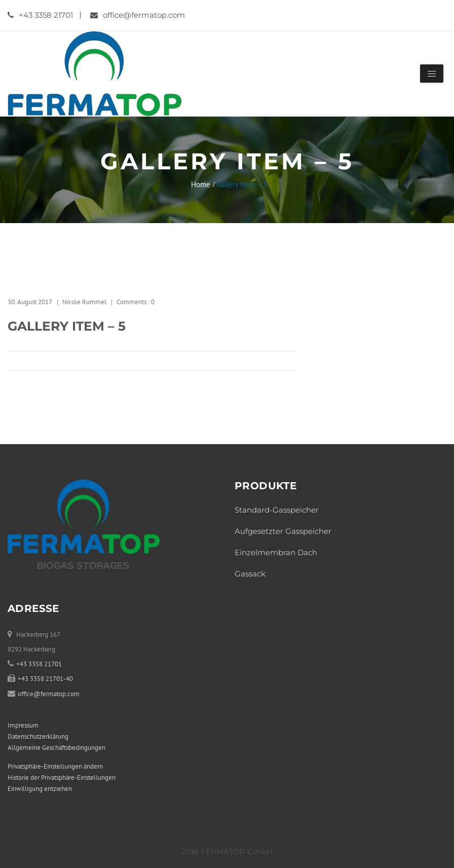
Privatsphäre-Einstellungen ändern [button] (55, 766)
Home (201, 184)
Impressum (23, 725)
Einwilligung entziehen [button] (40, 789)
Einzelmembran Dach (276, 552)
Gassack (250, 574)
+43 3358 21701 (40, 15)
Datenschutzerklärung (38, 736)
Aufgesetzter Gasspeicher (283, 531)
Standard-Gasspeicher (277, 510)
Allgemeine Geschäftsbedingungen (56, 748)
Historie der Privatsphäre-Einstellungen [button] (62, 777)
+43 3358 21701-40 (45, 679)
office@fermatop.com (138, 15)
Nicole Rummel (84, 302)
